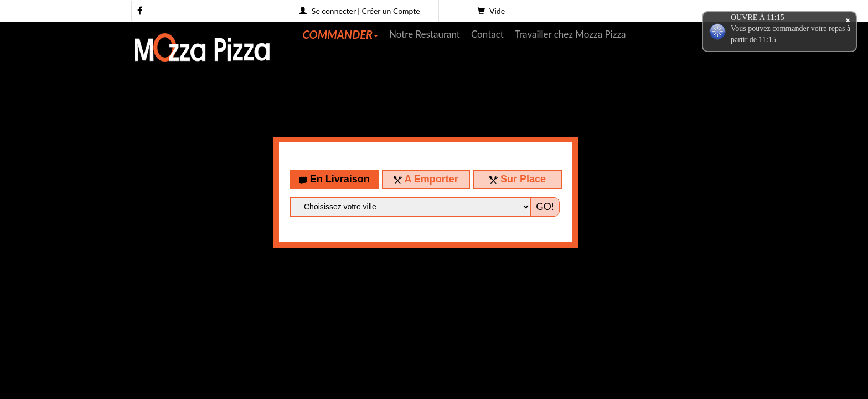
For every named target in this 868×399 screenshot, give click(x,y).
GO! (545, 206)
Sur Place (518, 179)
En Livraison (334, 179)
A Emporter (426, 179)
